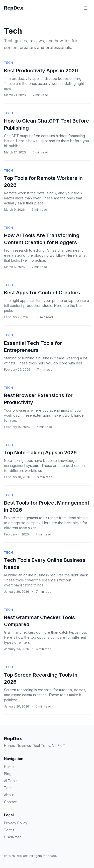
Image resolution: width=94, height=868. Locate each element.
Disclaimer (12, 837)
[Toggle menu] (85, 8)
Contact (10, 802)
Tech (8, 63)
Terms (9, 830)
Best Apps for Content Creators (42, 293)
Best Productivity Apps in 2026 (41, 71)
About (9, 795)
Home (9, 767)
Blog (8, 774)
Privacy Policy (16, 823)
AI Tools (11, 781)
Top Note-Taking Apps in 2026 (40, 453)
